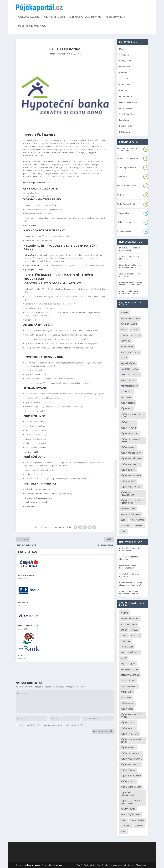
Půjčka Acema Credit (126, 204)
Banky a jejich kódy (92, 865)
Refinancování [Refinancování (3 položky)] (128, 509)
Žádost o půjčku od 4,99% (32, 26)
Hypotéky (30, 255)
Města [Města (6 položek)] (124, 358)
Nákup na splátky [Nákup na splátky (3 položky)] (129, 369)
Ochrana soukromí (118, 865)
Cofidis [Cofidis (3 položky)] (124, 335)
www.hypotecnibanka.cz (40, 502)
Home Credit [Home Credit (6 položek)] (127, 346)
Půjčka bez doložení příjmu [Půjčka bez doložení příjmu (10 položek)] (131, 415)
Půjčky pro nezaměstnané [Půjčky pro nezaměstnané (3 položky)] (128, 494)
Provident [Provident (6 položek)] (126, 397)
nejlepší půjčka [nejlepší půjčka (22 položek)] (128, 363)
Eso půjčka (124, 120)
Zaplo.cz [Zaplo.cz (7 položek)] (139, 525)
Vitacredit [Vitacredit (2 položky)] (126, 525)
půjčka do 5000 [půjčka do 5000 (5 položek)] (128, 422)
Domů (79, 865)
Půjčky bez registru (54, 17)
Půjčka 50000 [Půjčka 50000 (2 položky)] (127, 409)
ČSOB (45, 174)
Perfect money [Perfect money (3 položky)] (128, 380)
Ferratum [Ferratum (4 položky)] (126, 341)
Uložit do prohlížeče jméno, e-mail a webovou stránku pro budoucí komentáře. (51, 725)
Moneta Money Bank (28, 626)
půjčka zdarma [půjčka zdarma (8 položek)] (128, 470)
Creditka (123, 73)
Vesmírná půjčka (127, 114)
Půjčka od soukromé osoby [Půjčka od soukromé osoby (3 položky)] (131, 440)
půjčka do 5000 (32, 452)
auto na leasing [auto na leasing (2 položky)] (129, 324)
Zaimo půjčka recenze (127, 168)
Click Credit (122, 177)
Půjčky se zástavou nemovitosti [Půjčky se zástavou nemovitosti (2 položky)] (130, 502)
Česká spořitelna (26, 575)
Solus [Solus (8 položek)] (124, 520)
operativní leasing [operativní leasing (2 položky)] (130, 375)
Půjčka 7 (120, 195)
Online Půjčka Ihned (128, 102)
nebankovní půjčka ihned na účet (37, 183)
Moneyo (123, 49)
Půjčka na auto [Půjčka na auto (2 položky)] (128, 428)
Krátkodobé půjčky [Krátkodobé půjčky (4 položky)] (130, 352)
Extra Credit (125, 84)
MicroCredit (125, 67)
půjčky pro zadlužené (34, 270)
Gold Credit (124, 90)
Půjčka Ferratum (124, 222)
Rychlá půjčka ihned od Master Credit (127, 149)
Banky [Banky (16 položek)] (124, 330)
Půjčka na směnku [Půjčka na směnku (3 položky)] (130, 434)
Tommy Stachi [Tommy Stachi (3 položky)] (137, 520)
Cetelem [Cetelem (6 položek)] (134, 330)
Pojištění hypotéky (42, 265)
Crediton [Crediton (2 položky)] (136, 335)
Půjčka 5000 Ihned (127, 108)
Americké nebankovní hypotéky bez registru (129, 292)
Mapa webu (141, 865)
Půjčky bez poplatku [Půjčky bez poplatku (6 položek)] (131, 475)
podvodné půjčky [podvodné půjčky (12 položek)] (129, 386)
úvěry (57, 205)
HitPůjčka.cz (125, 132)
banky (54, 170)
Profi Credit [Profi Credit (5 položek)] (127, 392)
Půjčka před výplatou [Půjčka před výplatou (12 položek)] (131, 459)
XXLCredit (124, 79)
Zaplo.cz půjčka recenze (127, 158)
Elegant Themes (33, 865)
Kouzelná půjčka (124, 231)
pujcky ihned (30, 320)
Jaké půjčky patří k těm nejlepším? (130, 275)
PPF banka (23, 603)
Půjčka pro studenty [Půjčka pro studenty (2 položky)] (131, 453)
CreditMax (124, 55)
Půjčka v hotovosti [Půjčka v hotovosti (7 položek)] (130, 464)
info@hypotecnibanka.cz (42, 498)
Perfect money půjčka (127, 186)
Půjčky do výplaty (115, 17)
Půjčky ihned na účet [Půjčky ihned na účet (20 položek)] (131, 487)
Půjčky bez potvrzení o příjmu (85, 17)
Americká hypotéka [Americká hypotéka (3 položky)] (130, 318)
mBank (22, 655)
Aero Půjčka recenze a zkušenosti (129, 258)
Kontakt (131, 865)
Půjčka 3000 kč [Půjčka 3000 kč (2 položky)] (128, 403)
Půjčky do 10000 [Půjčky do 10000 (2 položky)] (128, 481)
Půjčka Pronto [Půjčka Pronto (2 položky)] (128, 447)
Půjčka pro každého (29, 17)
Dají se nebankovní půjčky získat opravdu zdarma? (131, 284)
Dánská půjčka (126, 126)
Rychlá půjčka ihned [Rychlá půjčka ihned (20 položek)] (131, 514)
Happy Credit (125, 61)
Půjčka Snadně (126, 96)
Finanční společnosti (57, 54)
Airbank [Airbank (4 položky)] (125, 313)
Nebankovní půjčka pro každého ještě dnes (130, 266)
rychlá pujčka (31, 225)
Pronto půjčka (123, 213)
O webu (105, 865)
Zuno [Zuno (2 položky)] (123, 531)
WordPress (57, 865)
